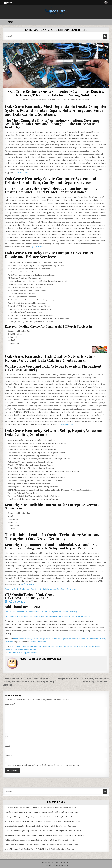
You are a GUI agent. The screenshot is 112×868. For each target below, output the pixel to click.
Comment (10, 704)
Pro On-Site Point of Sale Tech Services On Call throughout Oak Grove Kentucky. (41, 612)
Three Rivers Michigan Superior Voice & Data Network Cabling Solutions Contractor (43, 831)
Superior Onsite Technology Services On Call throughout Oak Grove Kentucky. (40, 589)
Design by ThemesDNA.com (56, 865)
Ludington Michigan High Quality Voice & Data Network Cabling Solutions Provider (42, 817)
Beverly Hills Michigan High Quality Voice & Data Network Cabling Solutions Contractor (44, 835)
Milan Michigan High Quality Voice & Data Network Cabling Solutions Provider (40, 849)
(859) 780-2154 (21, 173)
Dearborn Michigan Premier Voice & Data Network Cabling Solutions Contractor (41, 808)
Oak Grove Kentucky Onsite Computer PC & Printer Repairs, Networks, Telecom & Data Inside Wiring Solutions (56, 93)
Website (9, 756)
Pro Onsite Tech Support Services (23, 653)
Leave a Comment (71, 100)
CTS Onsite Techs (38, 642)
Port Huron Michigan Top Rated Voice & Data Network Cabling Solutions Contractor (42, 822)
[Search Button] (106, 2)
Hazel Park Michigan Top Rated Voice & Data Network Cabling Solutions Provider (41, 812)
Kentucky (85, 100)
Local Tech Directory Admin (36, 100)
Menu (10, 3)
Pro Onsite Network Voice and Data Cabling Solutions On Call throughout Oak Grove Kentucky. (47, 617)
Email (7, 746)
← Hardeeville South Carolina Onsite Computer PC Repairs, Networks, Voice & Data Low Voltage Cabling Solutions (29, 682)
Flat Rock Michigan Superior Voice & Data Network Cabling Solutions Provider (40, 840)
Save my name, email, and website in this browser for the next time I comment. (44, 765)
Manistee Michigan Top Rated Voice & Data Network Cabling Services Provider (40, 826)
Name (7, 737)
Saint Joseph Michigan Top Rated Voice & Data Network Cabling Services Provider (42, 845)
